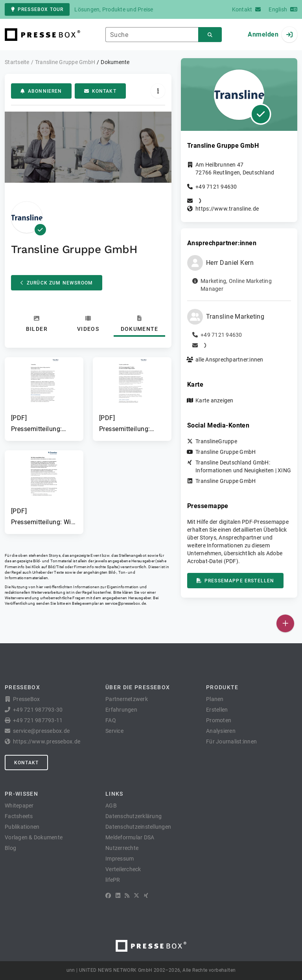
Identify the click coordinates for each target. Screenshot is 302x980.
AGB (111, 806)
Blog (10, 848)
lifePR (113, 880)
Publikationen (22, 827)
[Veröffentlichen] (285, 623)
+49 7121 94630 (216, 187)
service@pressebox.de (125, 603)
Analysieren (221, 731)
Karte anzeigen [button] (215, 400)
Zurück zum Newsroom (57, 283)
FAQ (111, 720)
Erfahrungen (121, 710)
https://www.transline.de (227, 209)
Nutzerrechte (122, 848)
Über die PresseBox (138, 687)
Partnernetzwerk (127, 699)
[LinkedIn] (118, 896)
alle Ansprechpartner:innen (229, 360)
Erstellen (217, 710)
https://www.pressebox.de (47, 741)
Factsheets (19, 816)
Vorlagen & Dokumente (34, 837)
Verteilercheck (123, 869)
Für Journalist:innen (231, 741)
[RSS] (127, 896)
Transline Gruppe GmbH (226, 452)
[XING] (146, 896)
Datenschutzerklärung (134, 816)
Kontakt (100, 91)
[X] (136, 896)
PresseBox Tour (37, 9)
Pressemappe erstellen (235, 581)
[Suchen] (210, 35)
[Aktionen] (158, 91)
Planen (215, 699)
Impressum (120, 859)
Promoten (219, 720)
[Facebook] (108, 896)
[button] (44, 396)
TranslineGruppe (216, 441)
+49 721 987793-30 (38, 710)
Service (114, 731)
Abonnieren (41, 91)
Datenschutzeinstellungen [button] (138, 827)
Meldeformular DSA (130, 837)
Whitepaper (19, 806)
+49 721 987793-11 (38, 720)
